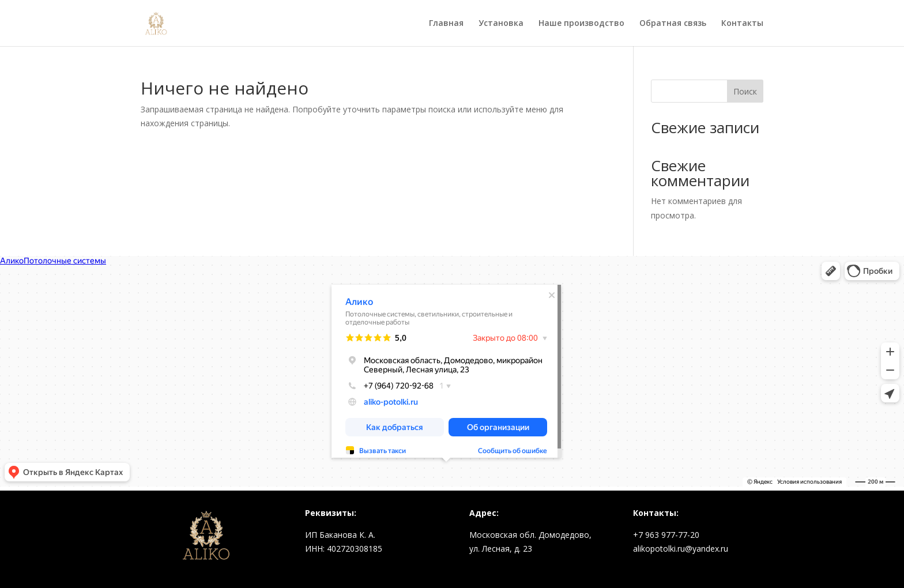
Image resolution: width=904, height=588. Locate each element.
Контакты (742, 24)
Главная (446, 24)
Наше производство (581, 24)
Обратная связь (673, 24)
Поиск (745, 91)
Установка (501, 24)
